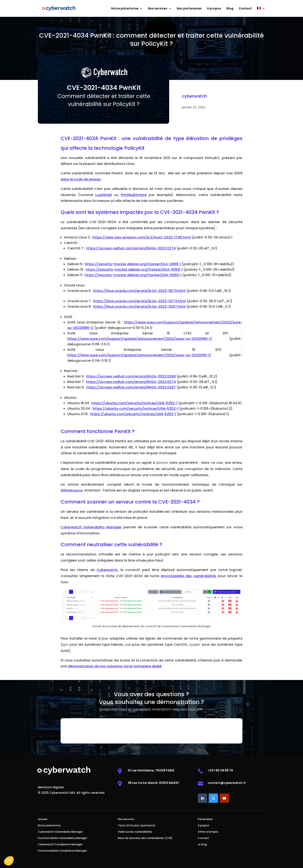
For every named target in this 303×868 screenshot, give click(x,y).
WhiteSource (72, 490)
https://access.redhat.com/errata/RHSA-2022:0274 (131, 248)
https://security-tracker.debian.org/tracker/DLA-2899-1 (133, 264)
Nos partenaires (189, 9)
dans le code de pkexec (81, 179)
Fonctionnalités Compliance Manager (62, 851)
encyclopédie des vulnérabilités (188, 576)
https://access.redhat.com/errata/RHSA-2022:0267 (131, 387)
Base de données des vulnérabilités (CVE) (145, 838)
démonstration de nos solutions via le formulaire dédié (115, 666)
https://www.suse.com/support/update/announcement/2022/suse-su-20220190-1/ (140, 339)
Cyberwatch (107, 570)
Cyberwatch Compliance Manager (60, 845)
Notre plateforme (125, 9)
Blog (230, 9)
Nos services (158, 9)
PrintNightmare (134, 195)
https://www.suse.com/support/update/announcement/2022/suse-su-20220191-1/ (139, 355)
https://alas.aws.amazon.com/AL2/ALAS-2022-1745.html (142, 237)
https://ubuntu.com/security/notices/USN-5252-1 (134, 403)
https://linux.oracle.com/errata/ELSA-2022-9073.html (139, 291)
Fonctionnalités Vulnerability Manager (62, 838)
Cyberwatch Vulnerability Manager (91, 527)
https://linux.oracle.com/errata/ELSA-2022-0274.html (140, 301)
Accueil (43, 819)
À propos (214, 9)
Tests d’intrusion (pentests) (137, 826)
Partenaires (205, 819)
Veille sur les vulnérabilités (135, 832)
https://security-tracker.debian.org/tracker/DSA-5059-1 (134, 270)
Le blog (202, 845)
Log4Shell (104, 195)
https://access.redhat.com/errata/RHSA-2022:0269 (131, 376)
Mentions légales (51, 788)
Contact (245, 9)
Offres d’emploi (208, 832)
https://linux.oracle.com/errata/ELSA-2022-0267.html (139, 307)
